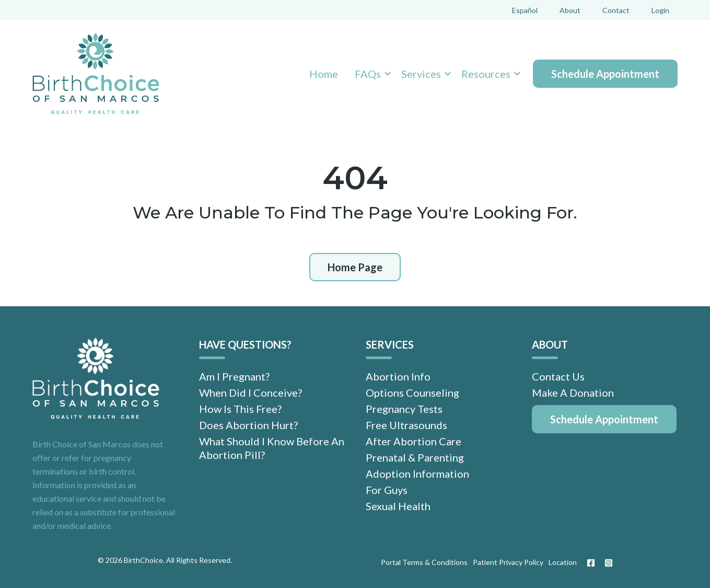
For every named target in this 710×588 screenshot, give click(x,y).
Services (421, 74)
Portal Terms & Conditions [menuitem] (424, 562)
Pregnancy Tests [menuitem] (404, 409)
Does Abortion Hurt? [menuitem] (248, 425)
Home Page (355, 267)
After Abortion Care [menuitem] (414, 441)
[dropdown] (370, 74)
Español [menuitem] (525, 10)
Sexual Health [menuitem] (398, 506)
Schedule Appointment (605, 74)
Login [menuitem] (660, 10)
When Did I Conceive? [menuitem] (251, 393)
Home (324, 74)
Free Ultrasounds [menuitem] (406, 425)
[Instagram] (606, 563)
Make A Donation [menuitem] (573, 393)
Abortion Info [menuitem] (398, 376)
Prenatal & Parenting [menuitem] (415, 457)
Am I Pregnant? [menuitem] (234, 376)
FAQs (368, 74)
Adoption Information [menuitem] (417, 474)
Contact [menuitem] (616, 10)
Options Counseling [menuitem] (412, 393)
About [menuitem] (570, 10)
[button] (370, 74)
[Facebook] (591, 563)
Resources (486, 74)
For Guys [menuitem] (387, 490)
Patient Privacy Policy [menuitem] (508, 562)
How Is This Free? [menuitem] (240, 409)
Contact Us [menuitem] (558, 376)
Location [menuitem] (563, 562)
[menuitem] (604, 419)
